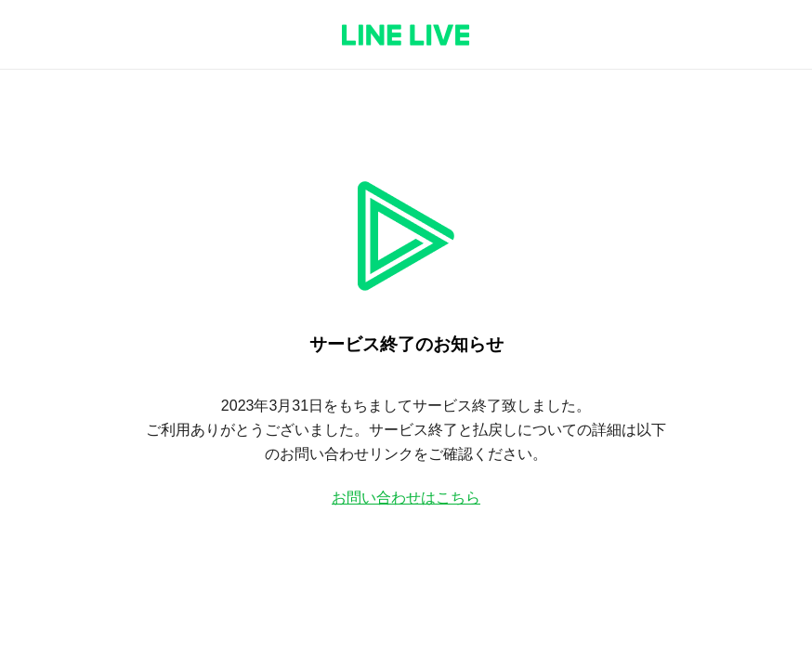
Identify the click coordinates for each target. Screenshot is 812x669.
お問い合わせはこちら (406, 498)
